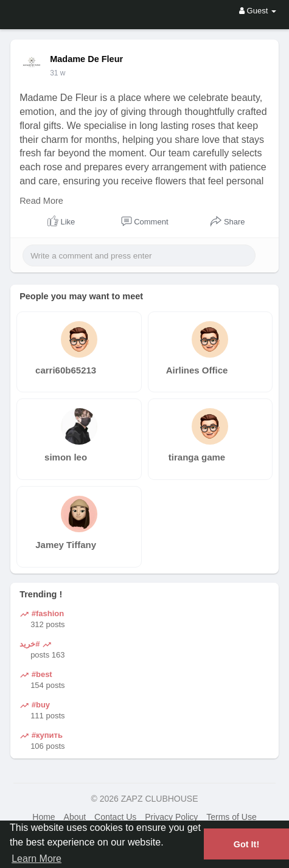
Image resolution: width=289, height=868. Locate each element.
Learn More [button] (37, 859)
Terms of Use (231, 817)
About (75, 817)
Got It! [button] (246, 844)
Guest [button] (258, 11)
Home (44, 817)
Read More (41, 201)
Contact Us (115, 817)
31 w (57, 73)
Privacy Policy (171, 817)
